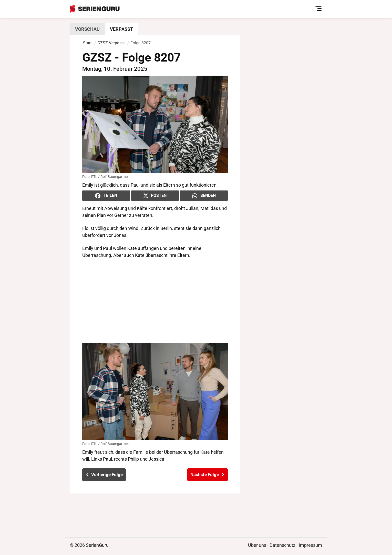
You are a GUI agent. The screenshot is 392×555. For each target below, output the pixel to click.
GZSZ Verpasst (111, 43)
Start (87, 43)
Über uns (257, 545)
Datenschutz (282, 545)
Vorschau (87, 29)
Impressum (310, 545)
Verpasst (121, 29)
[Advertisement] (155, 301)
